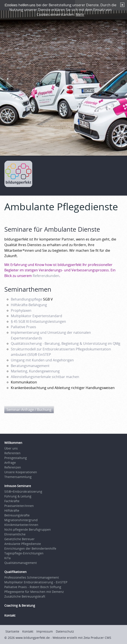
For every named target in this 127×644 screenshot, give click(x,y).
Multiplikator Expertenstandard (36, 316)
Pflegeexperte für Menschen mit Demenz (34, 592)
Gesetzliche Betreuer (19, 539)
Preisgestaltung (16, 458)
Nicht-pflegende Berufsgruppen (28, 529)
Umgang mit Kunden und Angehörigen (42, 360)
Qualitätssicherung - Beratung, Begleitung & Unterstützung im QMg (66, 343)
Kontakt (28, 631)
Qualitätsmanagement (21, 563)
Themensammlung (18, 477)
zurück (4, 83)
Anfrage (10, 463)
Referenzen (13, 467)
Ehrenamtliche (15, 534)
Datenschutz (65, 631)
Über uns (11, 448)
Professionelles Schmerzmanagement (32, 577)
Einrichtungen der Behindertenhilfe (30, 548)
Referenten (12, 453)
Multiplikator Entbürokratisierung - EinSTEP (36, 582)
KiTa (7, 558)
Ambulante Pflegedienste (23, 544)
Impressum (45, 631)
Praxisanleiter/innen (19, 506)
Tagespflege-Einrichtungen (24, 553)
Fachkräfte (12, 501)
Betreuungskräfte (17, 515)
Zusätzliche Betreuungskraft (25, 596)
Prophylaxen (21, 310)
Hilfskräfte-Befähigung (29, 305)
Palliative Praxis (23, 327)
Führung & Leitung (18, 496)
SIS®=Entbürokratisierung (23, 491)
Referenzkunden (46, 276)
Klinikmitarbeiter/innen (21, 525)
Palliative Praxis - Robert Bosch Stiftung (33, 587)
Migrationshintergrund (21, 520)
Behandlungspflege (27, 299)
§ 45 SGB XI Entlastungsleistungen (38, 321)
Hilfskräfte (12, 510)
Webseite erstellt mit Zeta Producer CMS (82, 638)
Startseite (12, 631)
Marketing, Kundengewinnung (35, 371)
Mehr (80, 14)
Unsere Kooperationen (21, 472)
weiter (123, 83)
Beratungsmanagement (30, 366)
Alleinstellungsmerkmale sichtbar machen (45, 377)
